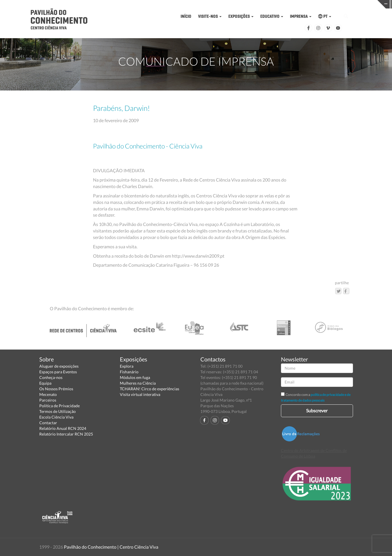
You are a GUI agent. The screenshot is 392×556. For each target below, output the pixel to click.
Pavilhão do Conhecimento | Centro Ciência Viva (111, 547)
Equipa (45, 383)
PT (325, 16)
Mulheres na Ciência (138, 383)
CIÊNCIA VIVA (282, 4)
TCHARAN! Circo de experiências (150, 389)
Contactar (48, 423)
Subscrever (317, 410)
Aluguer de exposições (59, 366)
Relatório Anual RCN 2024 (63, 428)
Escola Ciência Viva (56, 417)
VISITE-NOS (210, 16)
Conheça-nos (51, 377)
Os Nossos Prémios (56, 389)
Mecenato (48, 394)
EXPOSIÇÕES (241, 16)
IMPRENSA (301, 16)
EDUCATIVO (272, 16)
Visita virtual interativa (140, 394)
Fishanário (129, 372)
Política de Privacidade (59, 406)
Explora (127, 366)
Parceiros (48, 400)
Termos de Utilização (58, 411)
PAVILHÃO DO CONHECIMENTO (197, 4)
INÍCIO (186, 16)
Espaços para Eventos (58, 372)
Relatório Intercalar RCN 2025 (66, 434)
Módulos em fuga (135, 377)
